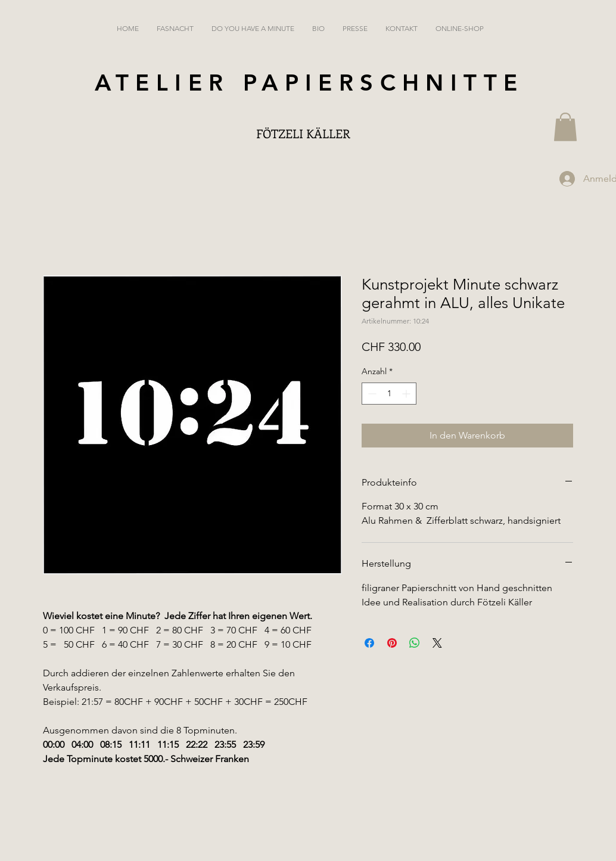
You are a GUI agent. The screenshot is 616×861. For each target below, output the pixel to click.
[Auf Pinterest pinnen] (392, 643)
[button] (565, 127)
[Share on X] (437, 643)
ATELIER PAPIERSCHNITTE (309, 83)
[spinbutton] (389, 394)
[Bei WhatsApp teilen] (415, 643)
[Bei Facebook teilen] (369, 643)
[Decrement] (371, 394)
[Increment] (407, 394)
